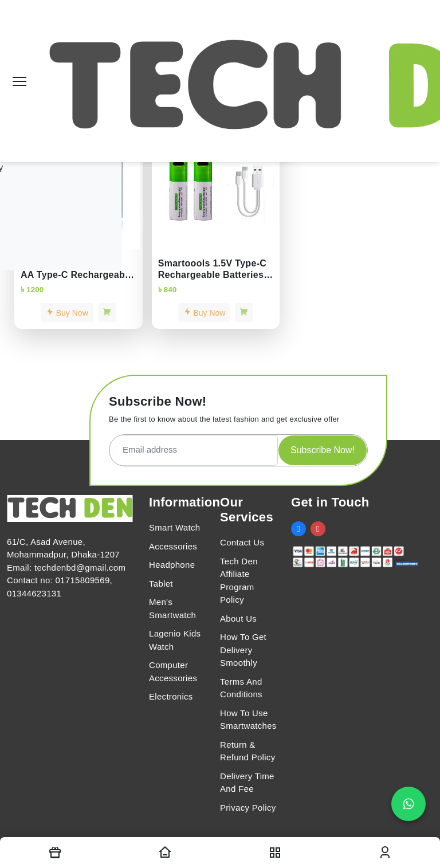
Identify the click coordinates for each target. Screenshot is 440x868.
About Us (238, 618)
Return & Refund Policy (247, 751)
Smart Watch (174, 527)
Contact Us (242, 542)
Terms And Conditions (241, 688)
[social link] (298, 529)
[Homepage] (165, 853)
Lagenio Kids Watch (175, 640)
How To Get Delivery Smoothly (243, 650)
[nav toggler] (275, 853)
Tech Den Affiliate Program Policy (239, 581)
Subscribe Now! (323, 450)
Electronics (171, 696)
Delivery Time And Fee (247, 783)
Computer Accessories (173, 671)
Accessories (173, 546)
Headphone (172, 565)
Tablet (161, 584)
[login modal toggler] (385, 853)
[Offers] (55, 853)
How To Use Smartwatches (248, 720)
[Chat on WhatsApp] (408, 804)
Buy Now (67, 313)
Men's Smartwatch (172, 608)
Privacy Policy (248, 808)
